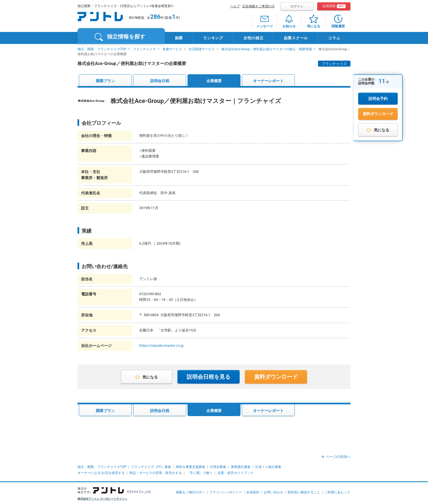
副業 (179, 38)
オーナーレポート (268, 81)
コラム (334, 38)
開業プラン (105, 81)
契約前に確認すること (304, 492)
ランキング (213, 38)
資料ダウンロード (378, 114)
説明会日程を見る (209, 377)
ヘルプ (235, 6)
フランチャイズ (144, 49)
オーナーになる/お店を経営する (101, 473)
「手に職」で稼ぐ (200, 473)
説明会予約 (378, 99)
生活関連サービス (202, 49)
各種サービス (172, 49)
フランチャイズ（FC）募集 (151, 467)
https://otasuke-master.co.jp (161, 346)
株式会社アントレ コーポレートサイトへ (102, 499)
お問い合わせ (274, 492)
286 (155, 17)
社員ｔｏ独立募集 (268, 467)
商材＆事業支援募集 (191, 467)
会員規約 (253, 492)
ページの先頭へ (338, 457)
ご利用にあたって (337, 492)
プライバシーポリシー (226, 492)
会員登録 (334, 6)
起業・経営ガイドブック (236, 473)
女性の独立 (254, 38)
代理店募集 (218, 467)
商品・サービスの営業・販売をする (156, 473)
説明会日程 (160, 81)
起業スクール (296, 38)
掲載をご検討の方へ (191, 492)
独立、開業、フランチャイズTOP (102, 49)
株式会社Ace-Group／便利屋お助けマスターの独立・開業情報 (267, 49)
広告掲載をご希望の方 (258, 6)
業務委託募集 (241, 467)
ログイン (297, 6)
